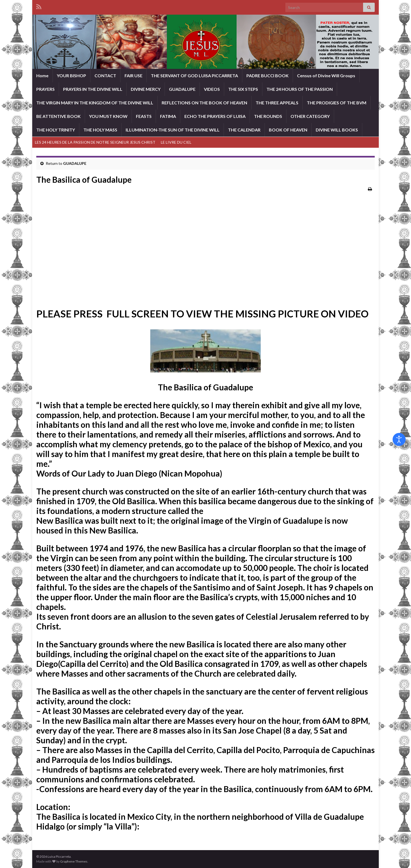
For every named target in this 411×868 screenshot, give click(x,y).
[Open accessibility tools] (399, 439)
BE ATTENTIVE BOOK (58, 116)
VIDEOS (212, 89)
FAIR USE (133, 75)
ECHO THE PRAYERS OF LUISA (215, 116)
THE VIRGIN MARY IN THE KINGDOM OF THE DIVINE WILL (95, 103)
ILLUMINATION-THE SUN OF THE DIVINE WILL (173, 130)
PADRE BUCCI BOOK (268, 75)
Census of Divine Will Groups (326, 75)
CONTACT (105, 75)
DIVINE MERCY (146, 89)
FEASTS (144, 116)
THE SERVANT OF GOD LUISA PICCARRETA (194, 75)
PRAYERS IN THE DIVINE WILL (93, 89)
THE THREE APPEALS (277, 103)
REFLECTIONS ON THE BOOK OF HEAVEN (204, 103)
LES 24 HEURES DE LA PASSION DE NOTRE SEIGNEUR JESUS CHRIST (95, 142)
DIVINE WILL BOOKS (337, 130)
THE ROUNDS (268, 116)
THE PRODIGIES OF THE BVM (337, 103)
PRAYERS (45, 89)
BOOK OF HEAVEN (288, 130)
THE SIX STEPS (243, 89)
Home (42, 75)
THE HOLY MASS (100, 130)
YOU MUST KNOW (108, 116)
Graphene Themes (74, 861)
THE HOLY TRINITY (56, 130)
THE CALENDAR (244, 130)
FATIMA (168, 116)
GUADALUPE (182, 89)
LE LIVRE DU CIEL (176, 142)
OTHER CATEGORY (310, 116)
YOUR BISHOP (71, 75)
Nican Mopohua (190, 473)
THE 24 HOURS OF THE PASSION (300, 89)
